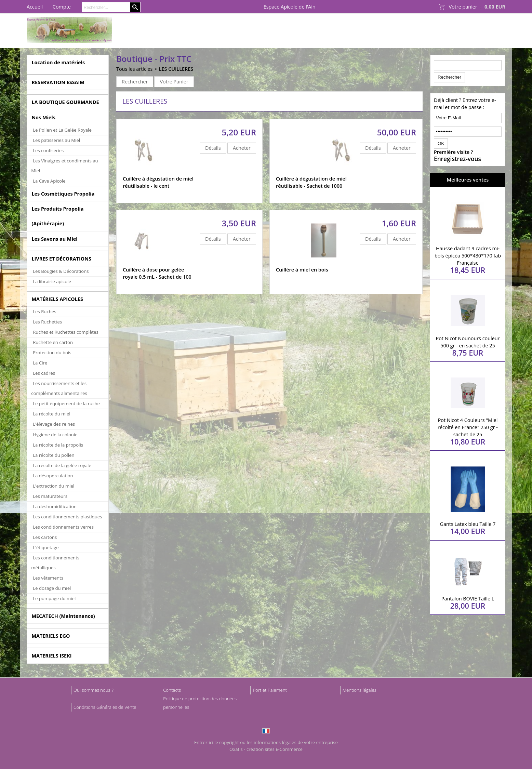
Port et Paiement (270, 690)
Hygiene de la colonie (55, 435)
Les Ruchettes (47, 322)
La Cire (40, 363)
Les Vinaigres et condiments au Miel (64, 166)
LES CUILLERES (176, 69)
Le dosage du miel (52, 588)
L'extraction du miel (54, 486)
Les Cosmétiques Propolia (63, 194)
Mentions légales (360, 690)
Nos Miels (43, 117)
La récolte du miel (51, 414)
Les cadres (44, 373)
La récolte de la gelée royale (62, 465)
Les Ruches (44, 311)
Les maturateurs (50, 496)
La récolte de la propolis (58, 445)
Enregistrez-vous (457, 159)
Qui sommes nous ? (94, 690)
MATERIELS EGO (51, 636)
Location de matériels (58, 62)
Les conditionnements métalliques (55, 563)
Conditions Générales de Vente (105, 707)
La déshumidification (55, 506)
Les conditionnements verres (63, 527)
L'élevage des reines (54, 424)
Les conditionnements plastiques (67, 517)
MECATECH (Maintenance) (63, 616)
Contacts (172, 690)
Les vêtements (48, 578)
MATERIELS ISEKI (51, 656)
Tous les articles (134, 69)
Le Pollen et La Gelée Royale (62, 130)
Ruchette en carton (53, 342)
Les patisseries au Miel (56, 140)
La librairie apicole (52, 281)
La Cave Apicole (49, 181)
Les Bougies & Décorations (61, 271)
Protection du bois (52, 353)
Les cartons (45, 537)
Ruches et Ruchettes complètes (65, 332)
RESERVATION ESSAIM (58, 82)
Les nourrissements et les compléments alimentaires (59, 388)
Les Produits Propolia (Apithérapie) (57, 216)
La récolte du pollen (54, 455)
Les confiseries (48, 150)
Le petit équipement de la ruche (66, 403)
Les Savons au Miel (54, 239)
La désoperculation (53, 476)
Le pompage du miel (54, 598)
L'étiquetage (46, 547)
